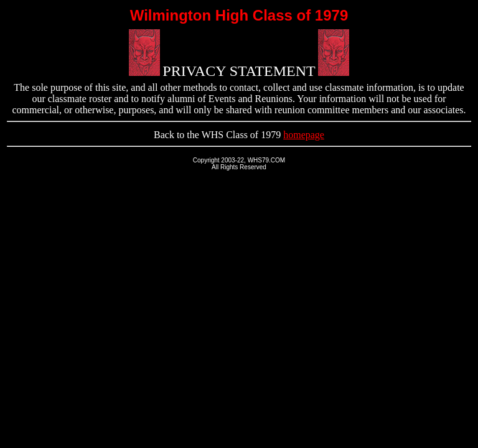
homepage (304, 135)
